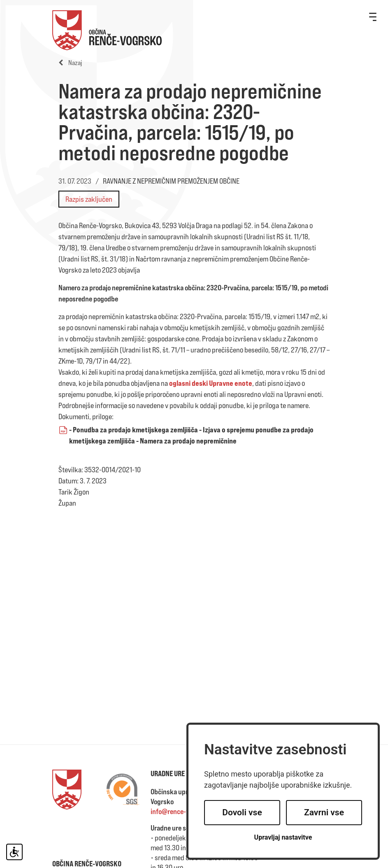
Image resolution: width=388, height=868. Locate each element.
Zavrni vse (324, 812)
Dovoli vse (242, 812)
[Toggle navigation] (373, 16)
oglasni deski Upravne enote (211, 383)
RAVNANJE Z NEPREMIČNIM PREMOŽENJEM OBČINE (171, 181)
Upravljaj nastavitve (283, 837)
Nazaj (70, 63)
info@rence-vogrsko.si (183, 811)
